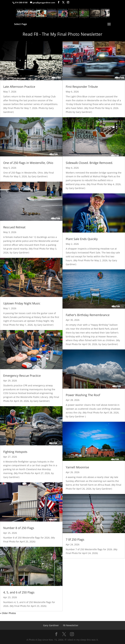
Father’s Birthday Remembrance (88, 315)
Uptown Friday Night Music (22, 303)
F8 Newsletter (71, 625)
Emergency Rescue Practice (22, 376)
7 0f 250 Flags (75, 539)
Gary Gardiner (51, 625)
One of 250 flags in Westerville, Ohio (28, 163)
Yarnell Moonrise (77, 467)
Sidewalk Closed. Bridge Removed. (89, 163)
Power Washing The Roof (83, 395)
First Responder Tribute (82, 87)
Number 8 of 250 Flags (19, 528)
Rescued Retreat (14, 227)
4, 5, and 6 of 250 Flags (19, 592)
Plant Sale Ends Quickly (82, 239)
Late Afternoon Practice (19, 87)
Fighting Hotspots (15, 452)
